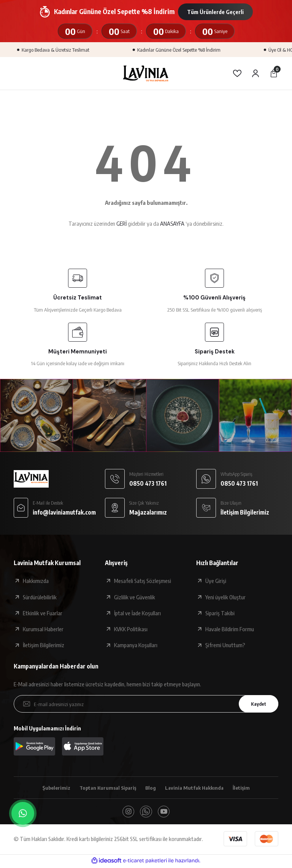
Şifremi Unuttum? (225, 645)
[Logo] (146, 73)
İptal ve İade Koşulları (137, 613)
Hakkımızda (36, 581)
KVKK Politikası (131, 629)
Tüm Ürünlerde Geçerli (215, 12)
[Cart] (274, 73)
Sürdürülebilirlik (40, 597)
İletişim (246, 788)
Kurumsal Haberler (43, 629)
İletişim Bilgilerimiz (44, 645)
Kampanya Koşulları (136, 645)
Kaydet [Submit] (256, 704)
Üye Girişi (216, 581)
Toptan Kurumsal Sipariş (106, 788)
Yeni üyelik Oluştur (225, 597)
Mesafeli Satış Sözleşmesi (143, 581)
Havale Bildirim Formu (230, 629)
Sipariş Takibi (220, 613)
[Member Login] (255, 73)
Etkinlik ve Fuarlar (43, 613)
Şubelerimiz (51, 788)
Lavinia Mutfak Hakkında (197, 788)
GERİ (121, 223)
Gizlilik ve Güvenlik (135, 597)
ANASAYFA (172, 223)
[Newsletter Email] (146, 704)
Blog (151, 788)
